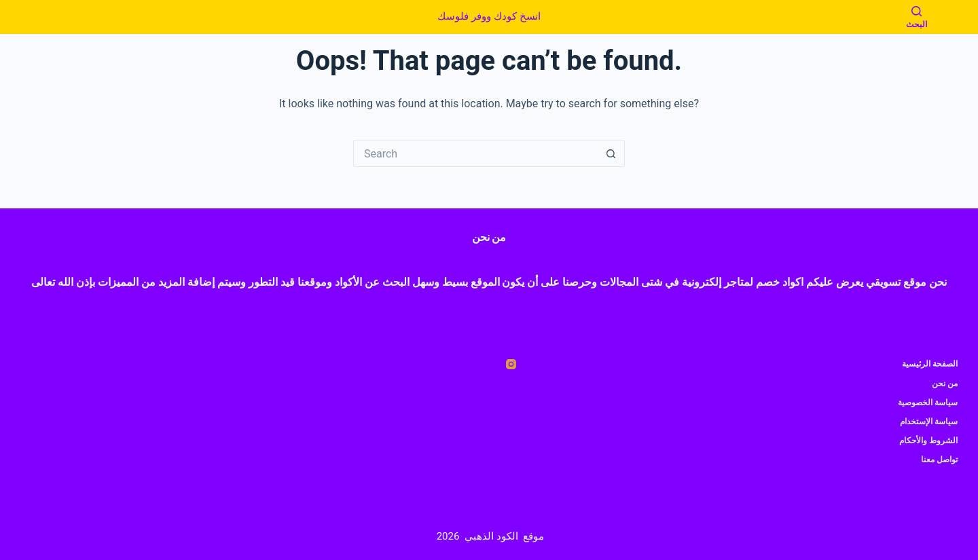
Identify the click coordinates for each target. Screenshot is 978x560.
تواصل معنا (939, 460)
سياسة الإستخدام (929, 422)
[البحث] (917, 17)
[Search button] (611, 153)
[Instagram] (511, 364)
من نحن (945, 384)
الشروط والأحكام (928, 441)
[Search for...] (475, 153)
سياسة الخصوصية (928, 403)
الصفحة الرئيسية (930, 364)
